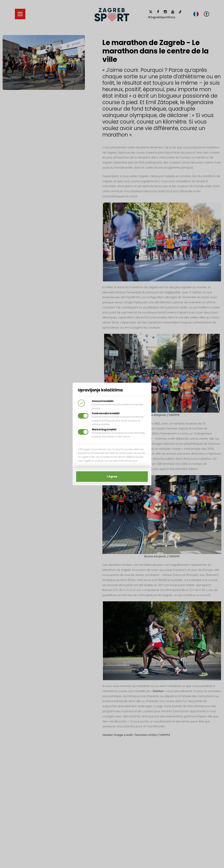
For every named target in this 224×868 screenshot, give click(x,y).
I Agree (112, 476)
